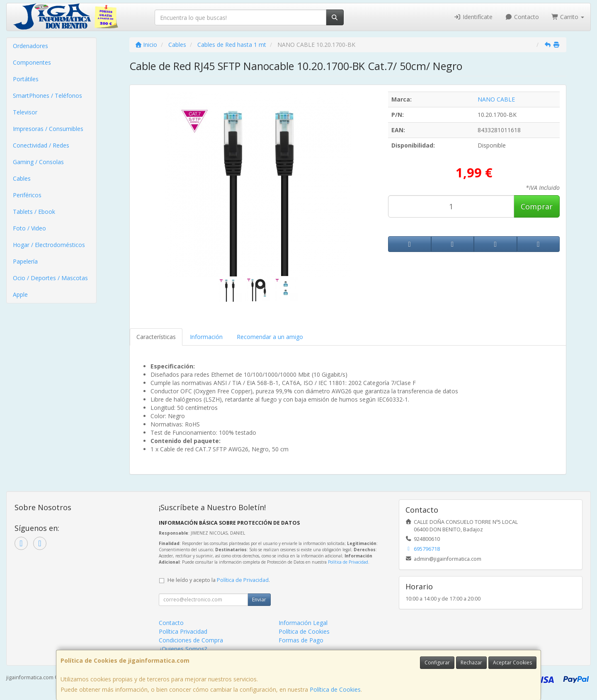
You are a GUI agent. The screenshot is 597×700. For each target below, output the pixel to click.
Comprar (537, 206)
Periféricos (27, 195)
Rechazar (471, 662)
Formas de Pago (301, 640)
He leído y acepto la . (219, 580)
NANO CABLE (496, 99)
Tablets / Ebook (34, 212)
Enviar (259, 599)
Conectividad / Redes (41, 145)
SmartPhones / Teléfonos (47, 96)
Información (206, 337)
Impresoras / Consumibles (48, 129)
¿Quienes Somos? (183, 649)
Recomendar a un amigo (270, 337)
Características (156, 337)
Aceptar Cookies (512, 662)
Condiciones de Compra (191, 640)
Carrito (568, 17)
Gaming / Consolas (38, 162)
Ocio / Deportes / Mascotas (50, 278)
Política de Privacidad (348, 562)
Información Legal (303, 623)
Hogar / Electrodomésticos (49, 245)
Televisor (25, 112)
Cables (22, 178)
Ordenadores (30, 46)
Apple (20, 294)
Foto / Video (29, 228)
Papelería (25, 261)
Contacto (522, 17)
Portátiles (26, 79)
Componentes (32, 62)
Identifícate (473, 17)
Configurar (437, 662)
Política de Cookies (335, 689)
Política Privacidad (183, 631)
